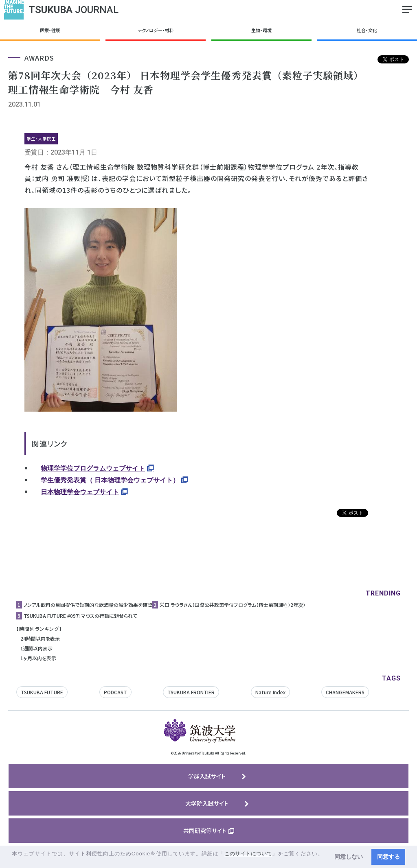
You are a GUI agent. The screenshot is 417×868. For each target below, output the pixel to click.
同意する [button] (388, 857)
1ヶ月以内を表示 (38, 658)
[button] (13, 861)
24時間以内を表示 (40, 638)
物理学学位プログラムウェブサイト (93, 468)
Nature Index (270, 692)
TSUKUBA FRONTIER (191, 692)
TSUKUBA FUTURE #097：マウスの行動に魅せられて (80, 616)
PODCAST (115, 692)
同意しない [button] (349, 857)
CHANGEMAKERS (345, 692)
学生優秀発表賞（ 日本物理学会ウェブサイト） (110, 480)
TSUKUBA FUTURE (42, 692)
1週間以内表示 (36, 648)
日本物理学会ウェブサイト (80, 492)
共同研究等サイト (205, 831)
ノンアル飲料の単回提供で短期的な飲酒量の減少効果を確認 (88, 605)
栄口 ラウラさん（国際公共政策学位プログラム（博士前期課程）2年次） (233, 605)
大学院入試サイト (207, 803)
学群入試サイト (207, 776)
